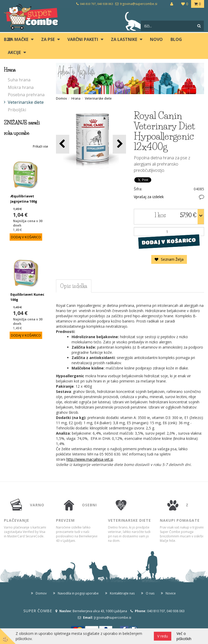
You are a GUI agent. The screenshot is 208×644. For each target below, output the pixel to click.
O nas (150, 593)
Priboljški (17, 110)
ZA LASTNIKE (124, 39)
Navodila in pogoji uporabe (78, 593)
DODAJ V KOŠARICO (169, 241)
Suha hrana (19, 80)
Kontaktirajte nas (122, 593)
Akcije (14, 52)
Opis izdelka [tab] (74, 286)
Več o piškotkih (184, 636)
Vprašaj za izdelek (149, 197)
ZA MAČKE (18, 39)
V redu (163, 636)
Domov (61, 98)
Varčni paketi (83, 39)
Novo (156, 39)
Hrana (76, 98)
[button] (119, 144)
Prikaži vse (40, 146)
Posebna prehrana (26, 95)
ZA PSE (48, 39)
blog (176, 39)
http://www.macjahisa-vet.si (90, 459)
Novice (171, 593)
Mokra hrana (21, 87)
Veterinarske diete (26, 102)
